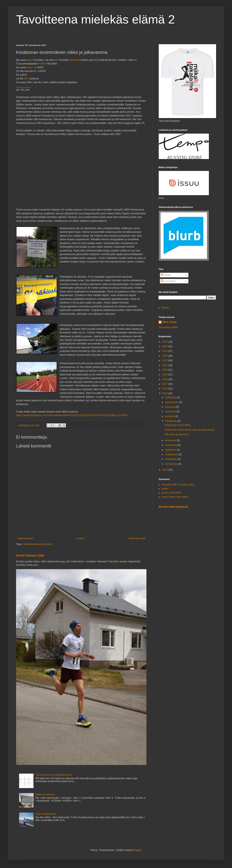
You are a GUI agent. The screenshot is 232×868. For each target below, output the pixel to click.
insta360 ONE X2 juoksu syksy (178, 485)
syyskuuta (171, 412)
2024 (165, 351)
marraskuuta (172, 402)
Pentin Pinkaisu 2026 (30, 556)
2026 (165, 342)
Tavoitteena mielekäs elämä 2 (95, 19)
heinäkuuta (171, 421)
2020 (165, 370)
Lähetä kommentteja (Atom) (37, 544)
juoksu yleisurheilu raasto (175, 497)
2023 (165, 356)
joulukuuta (171, 397)
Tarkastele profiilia (168, 327)
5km (26, 78)
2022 (165, 360)
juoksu (165, 489)
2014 (165, 470)
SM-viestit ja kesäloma (177, 434)
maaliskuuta (172, 454)
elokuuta (170, 416)
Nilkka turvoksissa (45, 794)
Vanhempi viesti (137, 538)
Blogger (137, 850)
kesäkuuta (171, 440)
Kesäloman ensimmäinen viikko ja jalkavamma (189, 430)
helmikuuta (171, 459)
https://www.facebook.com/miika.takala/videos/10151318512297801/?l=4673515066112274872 (72, 415)
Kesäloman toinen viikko (177, 425)
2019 (165, 375)
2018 (165, 379)
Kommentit (168, 281)
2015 (165, 393)
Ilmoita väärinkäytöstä (173, 507)
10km (43, 64)
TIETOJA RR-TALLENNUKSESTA (54, 775)
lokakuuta (171, 407)
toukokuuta (171, 445)
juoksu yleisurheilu (171, 493)
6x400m (76, 60)
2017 (165, 384)
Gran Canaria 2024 (46, 814)
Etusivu (81, 538)
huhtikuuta (171, 450)
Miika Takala (170, 322)
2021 (165, 365)
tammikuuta (172, 464)
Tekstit (166, 275)
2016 (165, 389)
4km (30, 67)
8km (30, 60)
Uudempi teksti (25, 538)
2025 (165, 346)
